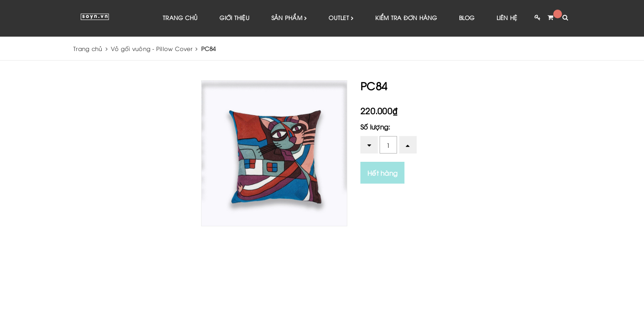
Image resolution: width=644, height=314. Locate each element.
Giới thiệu (235, 17)
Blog (467, 17)
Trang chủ (180, 17)
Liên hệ (507, 17)
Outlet (341, 18)
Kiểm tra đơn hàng (406, 17)
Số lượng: (375, 126)
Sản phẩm (289, 18)
